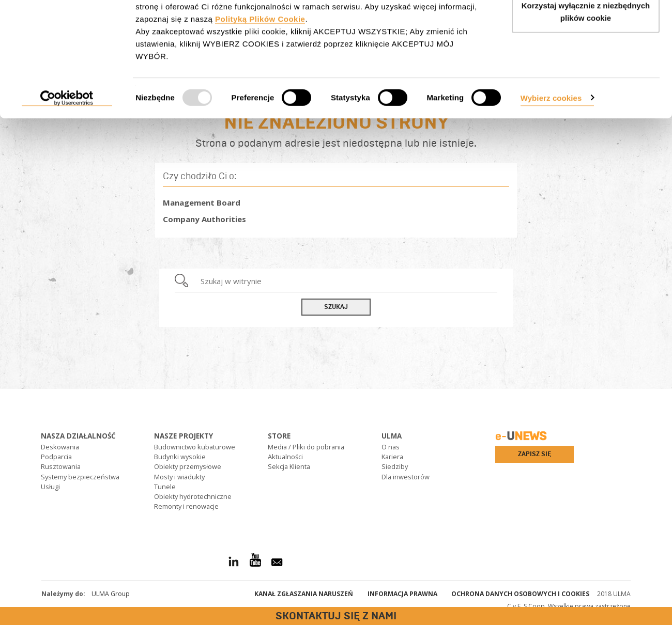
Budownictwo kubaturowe (195, 447)
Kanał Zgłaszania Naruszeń (304, 594)
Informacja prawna (402, 594)
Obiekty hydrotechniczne (193, 496)
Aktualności (285, 457)
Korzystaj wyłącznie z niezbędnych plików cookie (586, 67)
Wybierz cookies (551, 153)
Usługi (50, 487)
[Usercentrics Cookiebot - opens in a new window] (67, 154)
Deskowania (60, 447)
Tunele (165, 487)
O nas (391, 447)
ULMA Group (111, 594)
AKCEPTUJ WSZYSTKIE (586, 27)
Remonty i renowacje (186, 506)
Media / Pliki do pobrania (306, 447)
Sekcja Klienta (289, 466)
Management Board (202, 202)
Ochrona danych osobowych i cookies (520, 594)
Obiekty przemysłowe (188, 466)
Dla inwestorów (406, 477)
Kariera (392, 457)
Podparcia (56, 457)
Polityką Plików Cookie (260, 75)
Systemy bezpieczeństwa (80, 477)
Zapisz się (534, 454)
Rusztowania (61, 466)
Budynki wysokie (180, 457)
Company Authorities (204, 219)
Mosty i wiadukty (179, 477)
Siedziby (395, 466)
